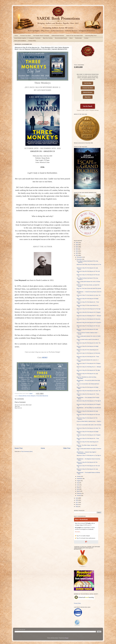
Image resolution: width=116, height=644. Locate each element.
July (78, 483)
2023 (77, 249)
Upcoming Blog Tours (91, 36)
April (78, 489)
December (80, 257)
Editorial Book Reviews (58, 36)
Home (16, 36)
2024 (77, 247)
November (80, 259)
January (79, 495)
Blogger (67, 638)
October (79, 476)
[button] (43, 120)
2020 (77, 255)
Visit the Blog (88, 83)
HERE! (45, 358)
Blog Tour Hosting (48, 38)
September (80, 479)
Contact (86, 38)
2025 (77, 245)
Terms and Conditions (20, 41)
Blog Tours (88, 97)
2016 (77, 504)
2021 (77, 253)
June (78, 485)
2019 (77, 498)
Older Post (67, 448)
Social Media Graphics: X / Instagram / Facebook (27, 38)
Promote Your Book (25, 36)
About (71, 38)
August (79, 481)
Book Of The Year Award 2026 (75, 36)
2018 (77, 500)
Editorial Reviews (88, 92)
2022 (77, 251)
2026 (77, 243)
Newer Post (19, 448)
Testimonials (78, 38)
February (79, 493)
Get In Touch (88, 106)
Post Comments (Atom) (27, 451)
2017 (77, 502)
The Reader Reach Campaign (41, 36)
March (79, 491)
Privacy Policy (32, 41)
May (78, 487)
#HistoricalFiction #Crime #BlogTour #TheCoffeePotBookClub (33, 396)
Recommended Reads (61, 38)
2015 (77, 507)
